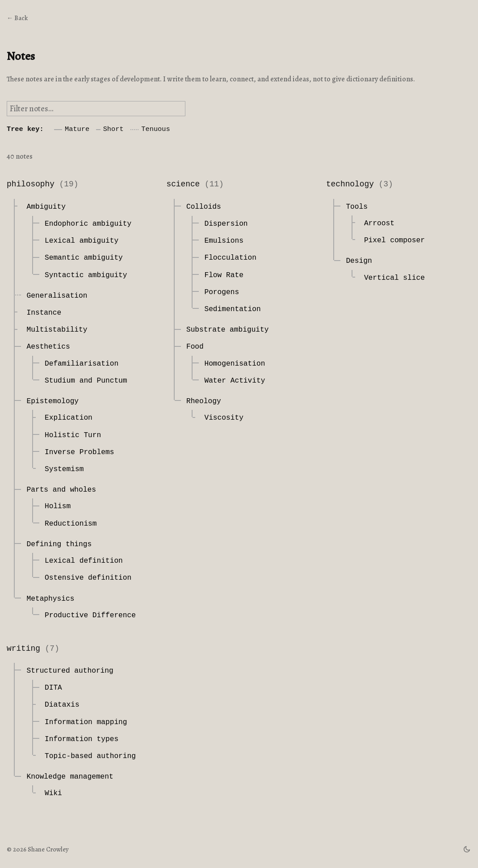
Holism (58, 506)
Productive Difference (90, 615)
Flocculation (230, 258)
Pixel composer (394, 240)
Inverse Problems (79, 452)
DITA (53, 688)
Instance (44, 313)
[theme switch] (467, 849)
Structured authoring (70, 671)
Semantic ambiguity (84, 258)
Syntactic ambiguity (86, 275)
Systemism (64, 469)
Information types (82, 739)
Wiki (53, 793)
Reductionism (71, 524)
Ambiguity (46, 207)
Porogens (222, 292)
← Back (17, 18)
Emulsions (224, 241)
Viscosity (224, 418)
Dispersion (226, 224)
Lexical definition (84, 561)
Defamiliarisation (82, 364)
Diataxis (62, 705)
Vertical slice (394, 278)
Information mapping (86, 722)
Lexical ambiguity (82, 241)
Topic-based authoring (90, 756)
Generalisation (57, 296)
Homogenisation (235, 364)
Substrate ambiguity (228, 330)
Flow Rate (224, 275)
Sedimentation (232, 309)
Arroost (379, 223)
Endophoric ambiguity (88, 224)
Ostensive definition (88, 578)
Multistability (57, 330)
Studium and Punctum (86, 381)
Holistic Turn (73, 435)
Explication (69, 418)
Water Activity (235, 381)
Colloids (204, 207)
